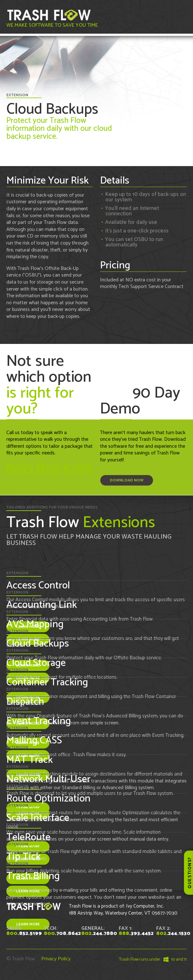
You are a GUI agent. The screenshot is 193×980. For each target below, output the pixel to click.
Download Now (127, 480)
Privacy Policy (56, 959)
